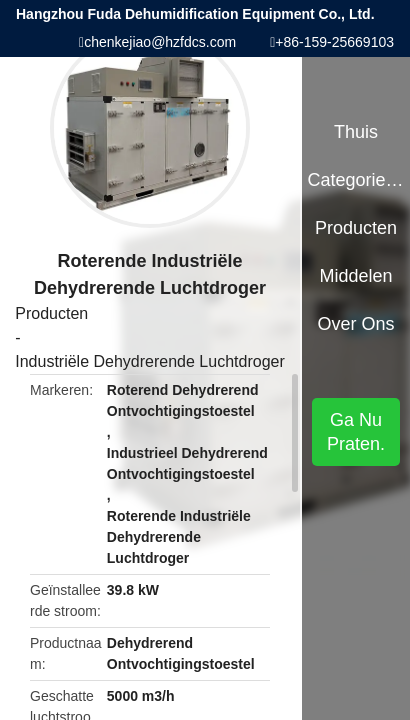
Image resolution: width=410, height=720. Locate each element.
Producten (51, 313)
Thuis (356, 132)
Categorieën (355, 180)
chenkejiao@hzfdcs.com (160, 42)
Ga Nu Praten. (356, 432)
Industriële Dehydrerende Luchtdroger (150, 361)
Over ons (356, 324)
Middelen (356, 276)
